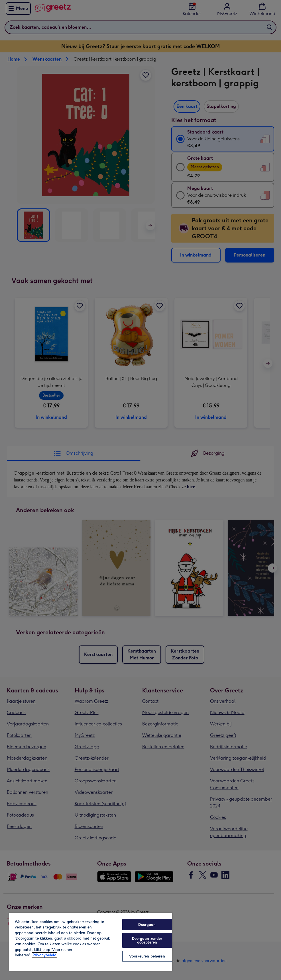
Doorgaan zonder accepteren (147, 940)
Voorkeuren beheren (147, 956)
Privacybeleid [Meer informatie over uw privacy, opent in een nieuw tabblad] (44, 955)
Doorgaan (147, 925)
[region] (91, 942)
